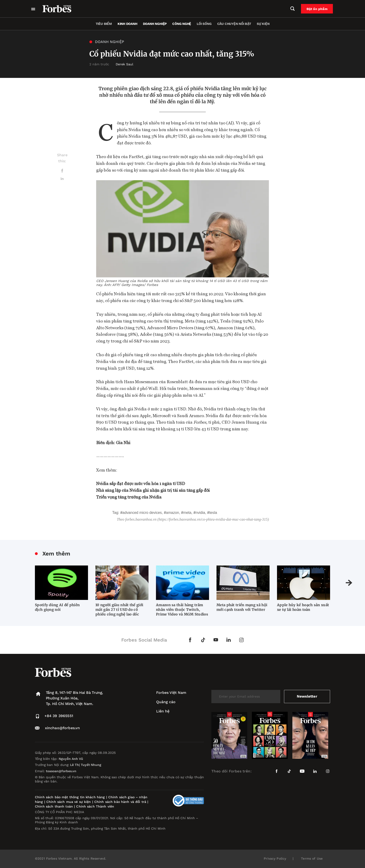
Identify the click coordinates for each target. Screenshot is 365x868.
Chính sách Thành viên (95, 806)
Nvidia (200, 513)
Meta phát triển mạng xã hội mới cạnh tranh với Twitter (242, 607)
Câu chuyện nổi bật (234, 24)
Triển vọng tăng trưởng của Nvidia (129, 497)
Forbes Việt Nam (171, 693)
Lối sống (204, 24)
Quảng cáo (166, 702)
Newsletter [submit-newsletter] (307, 696)
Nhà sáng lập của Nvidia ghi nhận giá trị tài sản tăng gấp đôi (153, 490)
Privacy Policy (275, 858)
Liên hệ (163, 711)
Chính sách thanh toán (54, 806)
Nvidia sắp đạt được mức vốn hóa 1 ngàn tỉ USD (141, 483)
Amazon (172, 513)
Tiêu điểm (104, 24)
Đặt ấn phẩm (318, 9)
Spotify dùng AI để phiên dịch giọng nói (57, 607)
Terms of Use (312, 858)
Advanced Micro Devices (142, 513)
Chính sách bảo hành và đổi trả (120, 802)
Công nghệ (182, 24)
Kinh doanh (127, 24)
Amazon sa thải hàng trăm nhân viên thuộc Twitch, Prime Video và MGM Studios (182, 610)
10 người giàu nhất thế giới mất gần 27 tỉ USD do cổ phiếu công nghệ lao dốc (119, 610)
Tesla (213, 513)
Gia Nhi (123, 442)
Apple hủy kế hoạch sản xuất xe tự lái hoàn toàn (303, 607)
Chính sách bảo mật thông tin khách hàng (70, 797)
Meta (187, 513)
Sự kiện (263, 24)
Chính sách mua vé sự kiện (69, 802)
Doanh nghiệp (155, 24)
